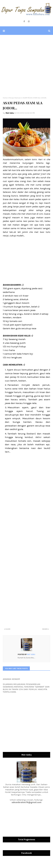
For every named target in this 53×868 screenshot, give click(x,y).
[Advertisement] (26, 66)
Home (5, 98)
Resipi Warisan (15, 98)
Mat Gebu (10, 113)
